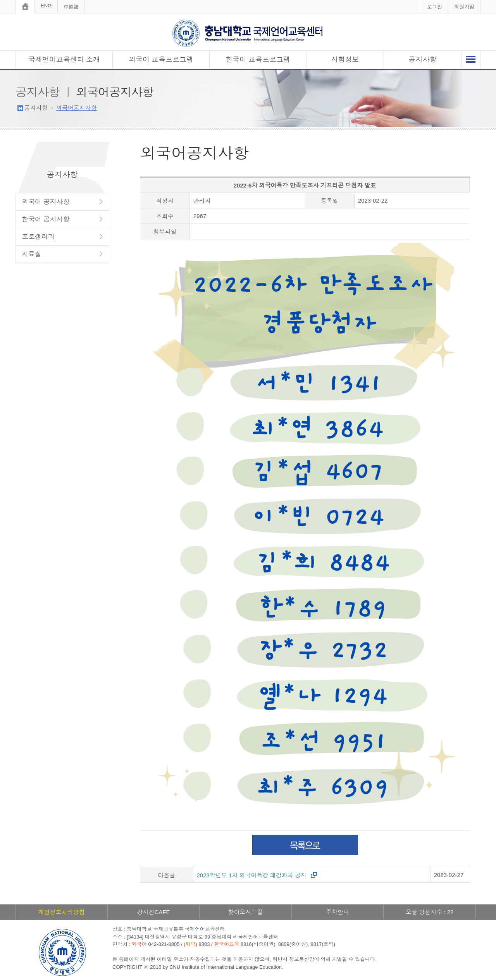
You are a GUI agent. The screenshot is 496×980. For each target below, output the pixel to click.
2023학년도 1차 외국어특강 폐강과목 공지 (252, 875)
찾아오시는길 (245, 912)
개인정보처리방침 (62, 912)
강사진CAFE (153, 912)
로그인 (435, 7)
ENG (46, 6)
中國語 (71, 7)
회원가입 (464, 7)
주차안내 (338, 912)
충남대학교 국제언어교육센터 (248, 33)
